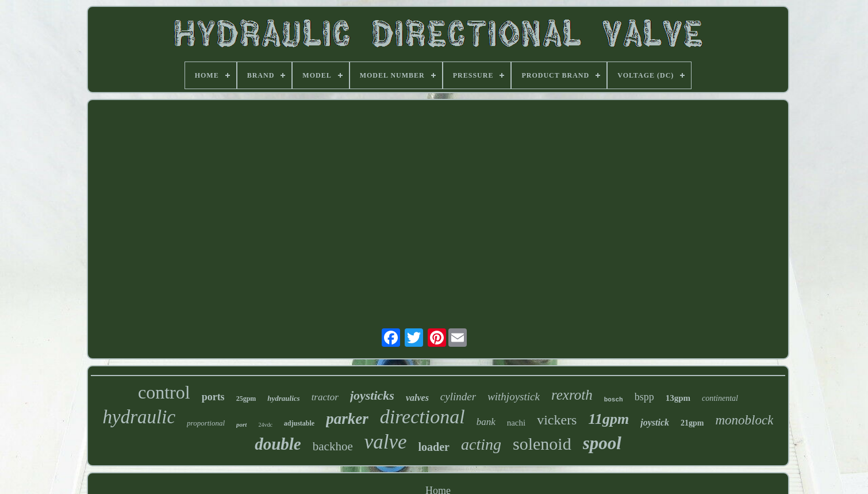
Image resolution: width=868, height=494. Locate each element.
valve (386, 442)
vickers (557, 420)
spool (602, 443)
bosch (614, 400)
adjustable (299, 423)
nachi (516, 423)
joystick (655, 422)
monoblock (744, 420)
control (164, 392)
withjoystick (514, 397)
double (278, 444)
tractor (325, 397)
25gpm (246, 399)
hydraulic (139, 417)
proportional (206, 423)
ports (213, 397)
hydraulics (283, 398)
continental (720, 398)
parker (347, 419)
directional (423, 417)
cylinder (458, 397)
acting (481, 444)
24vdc (265, 425)
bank (486, 422)
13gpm (678, 398)
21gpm (692, 423)
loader (434, 447)
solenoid (542, 444)
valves (417, 398)
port (241, 424)
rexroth (572, 395)
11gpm (608, 419)
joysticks (372, 395)
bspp (644, 397)
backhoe (333, 446)
